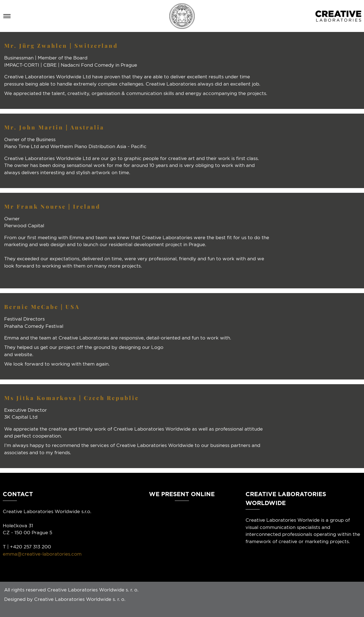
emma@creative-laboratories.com (42, 554)
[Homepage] (182, 16)
